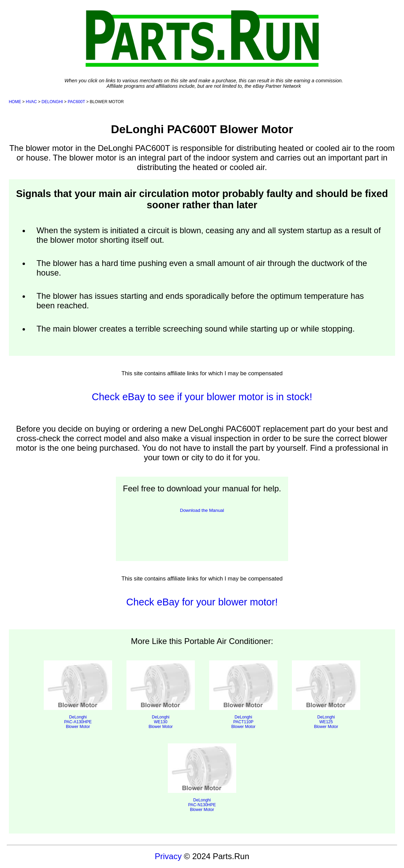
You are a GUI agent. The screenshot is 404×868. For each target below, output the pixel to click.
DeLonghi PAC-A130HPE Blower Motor (78, 695)
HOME (15, 102)
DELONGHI (52, 102)
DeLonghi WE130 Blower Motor (161, 695)
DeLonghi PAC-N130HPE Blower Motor (202, 778)
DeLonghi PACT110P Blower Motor (243, 695)
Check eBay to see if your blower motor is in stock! (202, 397)
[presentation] (202, 532)
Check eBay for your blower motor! (202, 602)
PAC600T (76, 102)
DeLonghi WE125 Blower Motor (326, 695)
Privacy (168, 856)
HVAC (31, 102)
